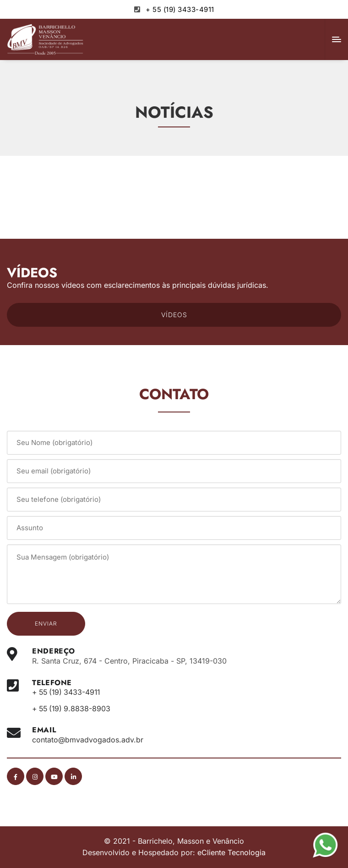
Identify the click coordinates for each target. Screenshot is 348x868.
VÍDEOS (174, 315)
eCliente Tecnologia (231, 852)
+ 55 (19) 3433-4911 (180, 9)
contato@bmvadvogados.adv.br (88, 740)
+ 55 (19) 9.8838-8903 (73, 709)
